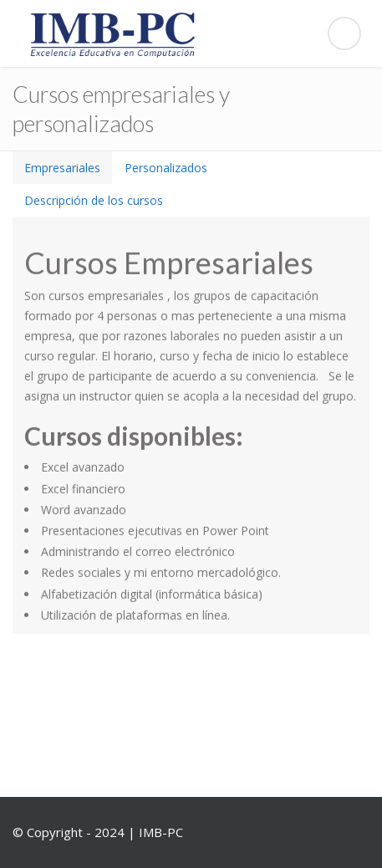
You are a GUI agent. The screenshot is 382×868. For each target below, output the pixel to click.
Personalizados (166, 168)
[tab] (62, 168)
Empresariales (62, 168)
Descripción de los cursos (94, 200)
